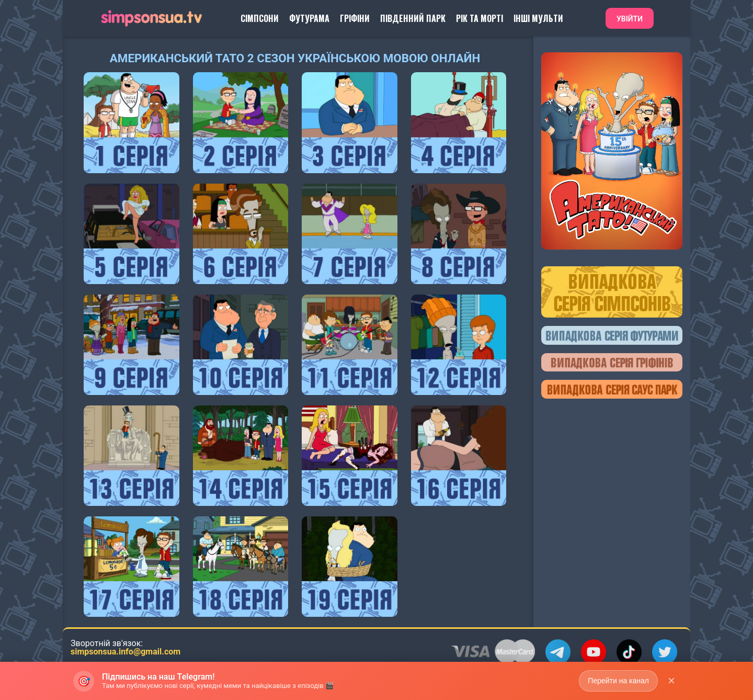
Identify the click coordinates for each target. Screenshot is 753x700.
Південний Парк (413, 18)
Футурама (309, 18)
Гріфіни (355, 18)
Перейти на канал (618, 685)
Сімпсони (260, 18)
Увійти (630, 19)
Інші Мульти (538, 18)
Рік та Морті (480, 18)
